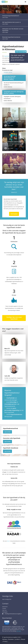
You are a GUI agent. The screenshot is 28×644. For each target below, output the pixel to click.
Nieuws (23, 639)
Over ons (4, 610)
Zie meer (19, 631)
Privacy (5, 641)
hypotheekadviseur (9, 56)
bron (8, 541)
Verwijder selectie (8, 72)
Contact (4, 608)
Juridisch (17, 639)
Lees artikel (7, 432)
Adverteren (5, 607)
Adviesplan (14, 214)
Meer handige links (7, 599)
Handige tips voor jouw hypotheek (14, 318)
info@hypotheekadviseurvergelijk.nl (12, 614)
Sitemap (5, 639)
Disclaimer (11, 639)
